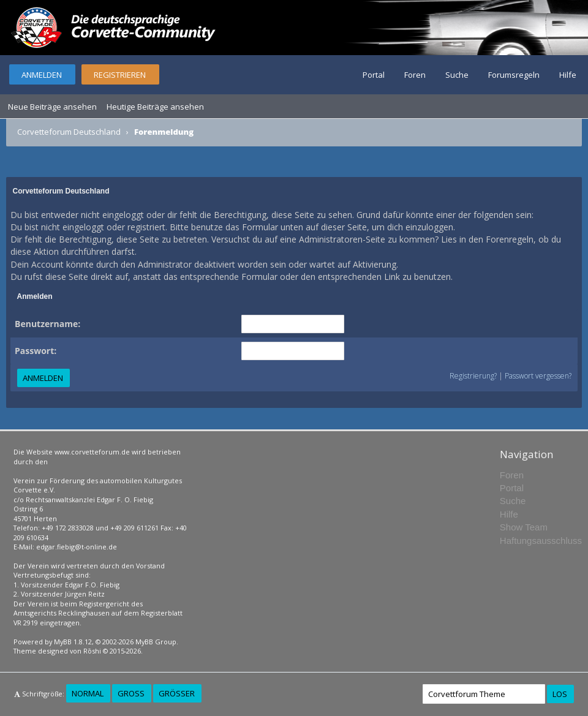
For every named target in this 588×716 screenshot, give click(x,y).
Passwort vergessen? (538, 376)
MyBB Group (156, 642)
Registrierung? (473, 376)
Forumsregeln (514, 75)
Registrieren (120, 75)
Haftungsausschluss (541, 541)
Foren (415, 75)
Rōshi (92, 651)
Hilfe (568, 75)
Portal (374, 75)
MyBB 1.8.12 (73, 642)
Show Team (524, 527)
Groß (131, 693)
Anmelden (42, 75)
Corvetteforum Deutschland (69, 132)
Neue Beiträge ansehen (52, 107)
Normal (88, 693)
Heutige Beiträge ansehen (155, 107)
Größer (177, 693)
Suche (457, 75)
